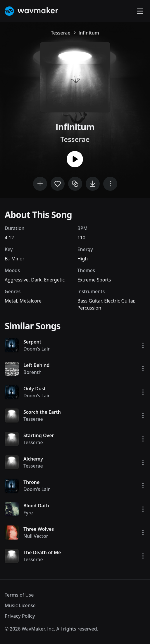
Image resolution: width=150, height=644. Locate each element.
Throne (31, 482)
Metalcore (31, 301)
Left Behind (37, 365)
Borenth (32, 372)
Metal (11, 301)
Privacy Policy (20, 616)
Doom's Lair (37, 349)
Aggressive (17, 280)
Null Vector (36, 536)
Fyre (28, 513)
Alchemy (33, 459)
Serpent (32, 342)
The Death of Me (42, 552)
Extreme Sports (94, 280)
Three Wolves (39, 529)
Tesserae (61, 33)
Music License (20, 605)
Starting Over (39, 435)
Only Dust (35, 389)
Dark (36, 280)
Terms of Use (19, 595)
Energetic (55, 280)
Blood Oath (36, 506)
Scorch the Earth (42, 412)
